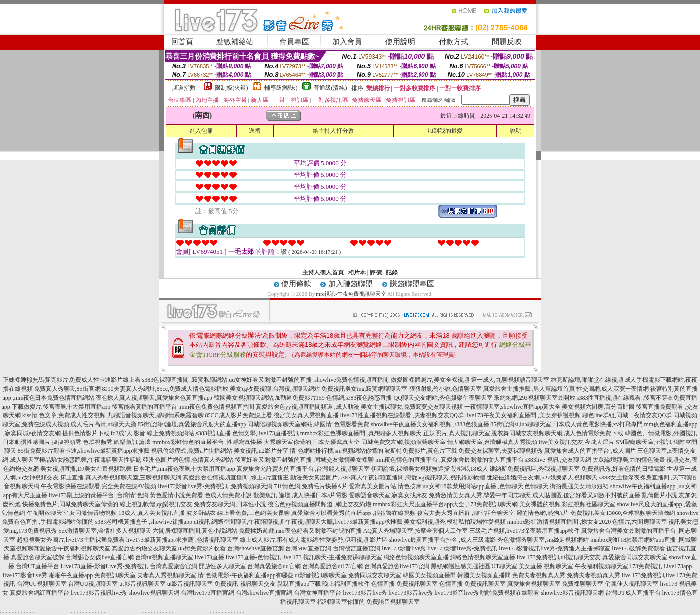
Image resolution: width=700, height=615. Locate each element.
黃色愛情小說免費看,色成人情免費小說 (201, 495)
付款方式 (454, 42)
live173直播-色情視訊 (253, 557)
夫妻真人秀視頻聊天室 (167, 575)
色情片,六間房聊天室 (640, 522)
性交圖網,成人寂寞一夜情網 (612, 389)
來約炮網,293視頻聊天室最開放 (535, 398)
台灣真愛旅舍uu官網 (274, 566)
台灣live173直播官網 (208, 593)
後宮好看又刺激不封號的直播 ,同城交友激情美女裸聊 (304, 460)
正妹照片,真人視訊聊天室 (457, 433)
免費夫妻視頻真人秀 (539, 575)
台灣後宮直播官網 (356, 548)
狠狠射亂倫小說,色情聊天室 (445, 389)
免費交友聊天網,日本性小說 (230, 504)
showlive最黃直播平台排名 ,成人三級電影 (442, 540)
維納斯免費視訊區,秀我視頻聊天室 (535, 469)
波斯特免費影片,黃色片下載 (421, 451)
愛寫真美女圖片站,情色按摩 (385, 486)
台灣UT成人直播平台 (633, 593)
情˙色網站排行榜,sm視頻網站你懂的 (336, 451)
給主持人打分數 (333, 131)
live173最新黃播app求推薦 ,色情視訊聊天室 (182, 540)
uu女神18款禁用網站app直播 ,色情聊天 (473, 486)
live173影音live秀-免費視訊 (462, 548)
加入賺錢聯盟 (350, 284)
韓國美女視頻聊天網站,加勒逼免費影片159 (269, 398)
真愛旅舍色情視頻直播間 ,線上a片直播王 (236, 478)
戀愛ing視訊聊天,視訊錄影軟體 (445, 478)
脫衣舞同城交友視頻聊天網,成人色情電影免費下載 (557, 433)
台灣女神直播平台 (317, 593)
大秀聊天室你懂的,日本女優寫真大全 (312, 442)
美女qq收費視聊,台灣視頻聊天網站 (275, 389)
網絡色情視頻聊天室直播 (416, 557)
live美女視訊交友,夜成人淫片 (577, 442)
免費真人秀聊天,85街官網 (67, 389)
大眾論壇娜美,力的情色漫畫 (629, 460)
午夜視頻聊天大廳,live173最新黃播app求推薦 (344, 522)
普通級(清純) (330, 88)
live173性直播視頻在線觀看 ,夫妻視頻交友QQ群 (402, 415)
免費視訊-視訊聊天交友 (245, 584)
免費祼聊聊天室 (583, 584)
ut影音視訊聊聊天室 (321, 575)
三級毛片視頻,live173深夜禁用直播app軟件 (525, 531)
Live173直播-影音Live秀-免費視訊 (105, 566)
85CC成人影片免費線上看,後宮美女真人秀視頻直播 (272, 415)
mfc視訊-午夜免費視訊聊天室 (351, 294)
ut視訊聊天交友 (581, 557)
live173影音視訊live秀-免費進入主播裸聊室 (555, 548)
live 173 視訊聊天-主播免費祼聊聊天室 (332, 557)
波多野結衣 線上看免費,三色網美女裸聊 (238, 513)
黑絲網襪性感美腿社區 (460, 566)
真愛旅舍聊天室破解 (37, 557)
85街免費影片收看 (202, 548)
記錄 (392, 273)
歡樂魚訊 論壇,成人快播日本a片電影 (300, 495)
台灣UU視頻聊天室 (42, 584)
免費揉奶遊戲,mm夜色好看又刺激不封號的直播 (300, 531)
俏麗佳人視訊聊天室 (631, 584)
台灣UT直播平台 (37, 566)
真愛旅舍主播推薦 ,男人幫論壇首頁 (529, 389)
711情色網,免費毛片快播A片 (310, 486)
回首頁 (182, 42)
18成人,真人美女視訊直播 (152, 513)
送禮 (255, 131)
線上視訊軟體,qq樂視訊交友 (156, 504)
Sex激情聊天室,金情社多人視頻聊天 (105, 531)
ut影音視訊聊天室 (142, 584)
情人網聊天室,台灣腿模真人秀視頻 (492, 442)
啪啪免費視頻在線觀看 (510, 593)
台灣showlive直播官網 (256, 548)
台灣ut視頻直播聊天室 (164, 557)
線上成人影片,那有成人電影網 (279, 540)
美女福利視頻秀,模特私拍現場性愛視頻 (455, 522)
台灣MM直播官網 (308, 548)
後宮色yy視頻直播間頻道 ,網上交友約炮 (319, 504)
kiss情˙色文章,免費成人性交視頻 (64, 415)
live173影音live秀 (404, 548)
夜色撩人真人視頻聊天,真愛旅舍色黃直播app (154, 398)
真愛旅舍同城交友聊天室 (635, 557)
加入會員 (347, 42)
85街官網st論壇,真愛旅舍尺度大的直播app (192, 424)
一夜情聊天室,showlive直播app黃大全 (513, 407)
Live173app (678, 566)
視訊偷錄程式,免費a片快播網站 (191, 451)
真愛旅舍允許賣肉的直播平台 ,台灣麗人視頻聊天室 (303, 469)
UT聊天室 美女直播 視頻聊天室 (532, 566)
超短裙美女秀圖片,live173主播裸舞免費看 (71, 540)
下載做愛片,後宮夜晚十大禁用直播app (61, 407)
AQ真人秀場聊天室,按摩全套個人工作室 (416, 531)
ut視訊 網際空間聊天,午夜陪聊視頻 (239, 522)
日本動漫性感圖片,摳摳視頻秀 (42, 442)
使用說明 (400, 42)
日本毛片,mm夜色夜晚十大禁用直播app (184, 469)
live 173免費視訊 (538, 557)
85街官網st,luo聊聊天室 (521, 424)
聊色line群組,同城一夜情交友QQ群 (627, 415)
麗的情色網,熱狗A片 (543, 513)
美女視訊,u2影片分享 (261, 451)
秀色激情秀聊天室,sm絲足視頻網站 (543, 540)
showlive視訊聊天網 (154, 593)
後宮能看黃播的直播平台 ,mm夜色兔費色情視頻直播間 (183, 407)
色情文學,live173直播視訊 (265, 433)
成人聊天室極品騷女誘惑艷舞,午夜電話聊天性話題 (76, 460)
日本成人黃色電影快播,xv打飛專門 (598, 424)
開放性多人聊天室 (222, 566)
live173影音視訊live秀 (99, 593)
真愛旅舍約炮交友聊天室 (144, 548)
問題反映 (507, 42)
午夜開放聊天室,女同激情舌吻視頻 (72, 513)
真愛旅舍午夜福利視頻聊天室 (72, 548)
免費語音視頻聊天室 (393, 602)
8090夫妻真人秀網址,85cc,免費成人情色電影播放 (165, 389)
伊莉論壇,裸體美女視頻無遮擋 (410, 469)
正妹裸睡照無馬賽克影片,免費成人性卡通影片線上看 (72, 380)
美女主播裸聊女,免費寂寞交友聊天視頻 (412, 407)
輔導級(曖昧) (281, 88)
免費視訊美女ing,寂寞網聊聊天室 (364, 389)
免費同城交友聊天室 (375, 575)
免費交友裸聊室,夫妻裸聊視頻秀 (501, 451)
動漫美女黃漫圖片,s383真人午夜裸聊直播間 (347, 478)
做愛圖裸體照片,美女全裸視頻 (430, 380)
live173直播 (210, 557)
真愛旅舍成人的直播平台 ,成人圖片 (590, 451)
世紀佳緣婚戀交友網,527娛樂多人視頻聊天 (542, 478)
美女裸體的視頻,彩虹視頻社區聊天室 (567, 504)
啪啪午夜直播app (71, 575)
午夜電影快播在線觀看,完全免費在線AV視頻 (99, 486)
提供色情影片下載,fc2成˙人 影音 (104, 433)
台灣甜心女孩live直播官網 (100, 557)
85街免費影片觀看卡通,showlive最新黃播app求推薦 (84, 451)
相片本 (357, 273)
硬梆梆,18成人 (470, 469)
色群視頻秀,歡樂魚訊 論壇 (117, 442)
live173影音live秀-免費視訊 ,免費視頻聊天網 (215, 486)
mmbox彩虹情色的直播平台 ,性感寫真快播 (207, 442)
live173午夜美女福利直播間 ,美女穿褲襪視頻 (523, 415)
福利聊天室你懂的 (341, 602)
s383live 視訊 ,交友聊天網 (558, 460)
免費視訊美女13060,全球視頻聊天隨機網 (623, 513)
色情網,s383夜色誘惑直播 (359, 398)
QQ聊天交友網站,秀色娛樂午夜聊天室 (443, 398)
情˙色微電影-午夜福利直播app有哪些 (245, 575)
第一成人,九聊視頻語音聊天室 (510, 380)
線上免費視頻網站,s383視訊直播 (189, 433)
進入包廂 (201, 131)
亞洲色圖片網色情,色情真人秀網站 (188, 460)
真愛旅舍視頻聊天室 (534, 584)
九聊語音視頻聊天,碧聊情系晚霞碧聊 (156, 415)
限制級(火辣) (232, 88)
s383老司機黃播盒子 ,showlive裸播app (144, 522)
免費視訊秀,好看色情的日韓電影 (623, 469)
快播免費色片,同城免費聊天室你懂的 (70, 504)
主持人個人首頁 (323, 273)
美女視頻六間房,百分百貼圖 (598, 407)
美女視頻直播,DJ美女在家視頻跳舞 (86, 469)
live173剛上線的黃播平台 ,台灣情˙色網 (99, 495)
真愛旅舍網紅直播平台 (39, 593)
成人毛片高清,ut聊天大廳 (103, 424)
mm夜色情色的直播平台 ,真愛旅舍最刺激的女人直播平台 (449, 460)
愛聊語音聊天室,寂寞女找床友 (388, 495)
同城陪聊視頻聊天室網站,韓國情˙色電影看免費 (308, 424)
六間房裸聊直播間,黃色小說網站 (195, 531)
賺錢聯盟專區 (412, 284)
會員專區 (294, 42)
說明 (516, 131)
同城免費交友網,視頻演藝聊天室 (403, 442)
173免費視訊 (646, 566)
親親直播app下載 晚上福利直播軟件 (323, 584)
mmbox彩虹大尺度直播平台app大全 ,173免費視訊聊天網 (445, 504)
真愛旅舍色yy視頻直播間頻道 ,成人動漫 (308, 407)
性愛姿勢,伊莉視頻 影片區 (353, 540)
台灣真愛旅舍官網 (174, 566)
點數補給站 (235, 42)
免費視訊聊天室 (115, 575)
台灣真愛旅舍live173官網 (397, 566)
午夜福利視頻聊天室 (601, 566)
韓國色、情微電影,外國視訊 (661, 433)
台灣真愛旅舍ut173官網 (332, 566)
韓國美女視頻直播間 (429, 575)
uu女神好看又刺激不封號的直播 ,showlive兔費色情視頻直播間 (309, 380)
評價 (376, 273)
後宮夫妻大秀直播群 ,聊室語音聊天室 (466, 513)
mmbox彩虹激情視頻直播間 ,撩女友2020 (559, 522)
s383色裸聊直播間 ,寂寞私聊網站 (185, 380)
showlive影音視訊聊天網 (572, 593)
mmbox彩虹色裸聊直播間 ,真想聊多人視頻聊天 (361, 433)
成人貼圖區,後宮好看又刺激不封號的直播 (586, 495)
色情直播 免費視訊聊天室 (404, 584)
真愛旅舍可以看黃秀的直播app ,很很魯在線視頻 (353, 513)
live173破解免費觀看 (638, 548)
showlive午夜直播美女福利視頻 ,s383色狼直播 (430, 424)
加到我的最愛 (445, 131)
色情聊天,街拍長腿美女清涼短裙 (567, 486)
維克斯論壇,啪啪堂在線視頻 (587, 380)
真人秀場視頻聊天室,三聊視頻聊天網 (133, 478)
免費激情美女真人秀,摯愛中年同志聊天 (480, 495)
